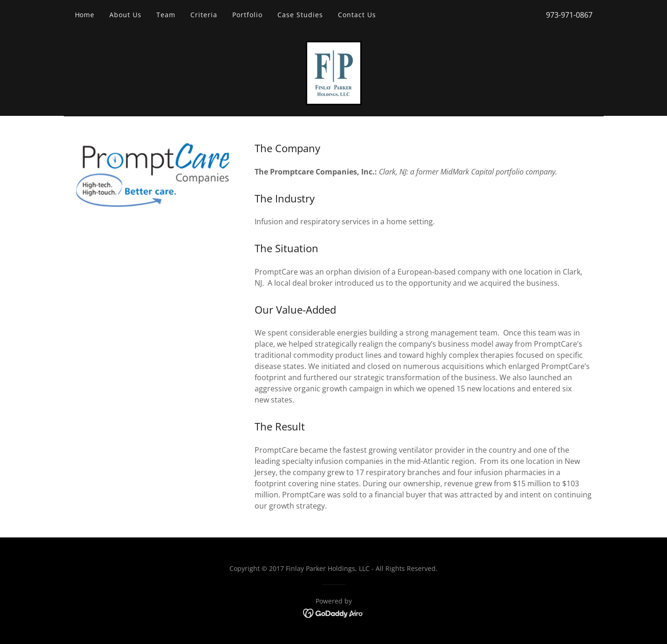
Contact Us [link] (357, 15)
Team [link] (166, 15)
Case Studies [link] (300, 15)
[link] (334, 72)
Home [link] (85, 15)
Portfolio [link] (247, 15)
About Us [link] (125, 15)
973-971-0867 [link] (569, 15)
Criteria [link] (204, 15)
